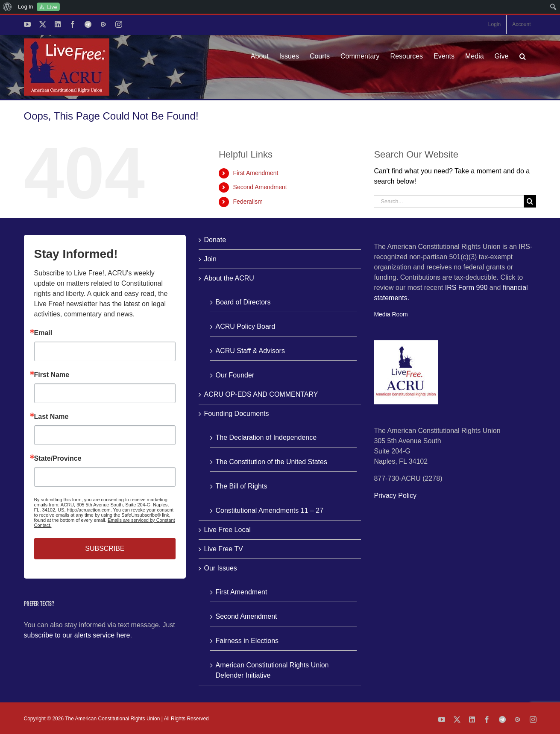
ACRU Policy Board (245, 326)
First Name (52, 375)
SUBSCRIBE (105, 548)
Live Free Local (227, 530)
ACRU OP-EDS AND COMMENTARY (261, 394)
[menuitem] (7, 7)
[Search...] (449, 201)
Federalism (248, 202)
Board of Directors (243, 302)
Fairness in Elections (247, 641)
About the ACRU (229, 278)
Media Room (391, 314)
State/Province (58, 459)
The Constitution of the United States (271, 462)
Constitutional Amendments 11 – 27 (269, 510)
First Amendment (256, 173)
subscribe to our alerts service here (77, 635)
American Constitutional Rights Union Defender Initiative (272, 670)
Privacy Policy (395, 496)
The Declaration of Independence (266, 437)
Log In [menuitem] (26, 7)
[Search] (530, 201)
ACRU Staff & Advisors (250, 351)
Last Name (51, 417)
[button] (523, 56)
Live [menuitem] (52, 7)
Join (210, 259)
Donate (215, 240)
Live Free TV (223, 549)
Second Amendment (260, 187)
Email (43, 333)
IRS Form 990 (466, 288)
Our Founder (235, 375)
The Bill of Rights (241, 486)
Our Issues (220, 568)
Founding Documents (236, 414)
